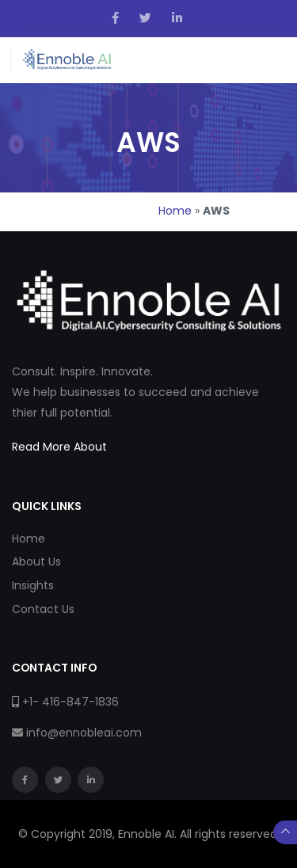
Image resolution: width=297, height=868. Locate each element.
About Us (36, 562)
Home (175, 211)
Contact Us (43, 609)
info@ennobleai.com (84, 733)
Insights (33, 585)
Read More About (59, 447)
